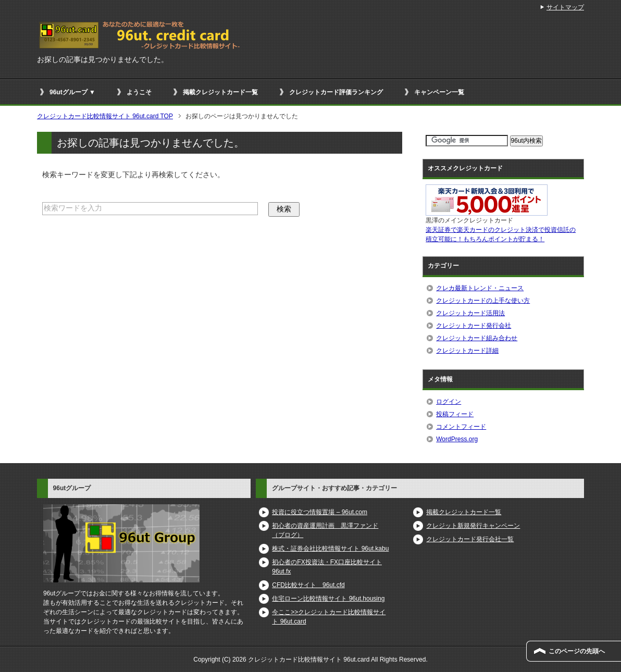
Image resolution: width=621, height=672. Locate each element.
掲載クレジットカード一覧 (220, 92)
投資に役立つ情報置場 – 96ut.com (320, 512)
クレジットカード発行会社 (474, 326)
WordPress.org (457, 439)
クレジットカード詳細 (467, 351)
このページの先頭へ (577, 651)
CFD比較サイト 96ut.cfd (308, 585)
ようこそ (139, 92)
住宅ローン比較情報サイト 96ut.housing (328, 599)
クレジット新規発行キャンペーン (473, 526)
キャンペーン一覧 (439, 92)
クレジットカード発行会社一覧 (470, 539)
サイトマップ (565, 7)
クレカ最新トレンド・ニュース (480, 288)
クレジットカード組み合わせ (477, 338)
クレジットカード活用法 (470, 313)
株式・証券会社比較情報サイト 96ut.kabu (330, 549)
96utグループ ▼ (72, 92)
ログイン (449, 402)
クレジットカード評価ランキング (336, 92)
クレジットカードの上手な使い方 (483, 301)
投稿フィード (455, 414)
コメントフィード (461, 427)
